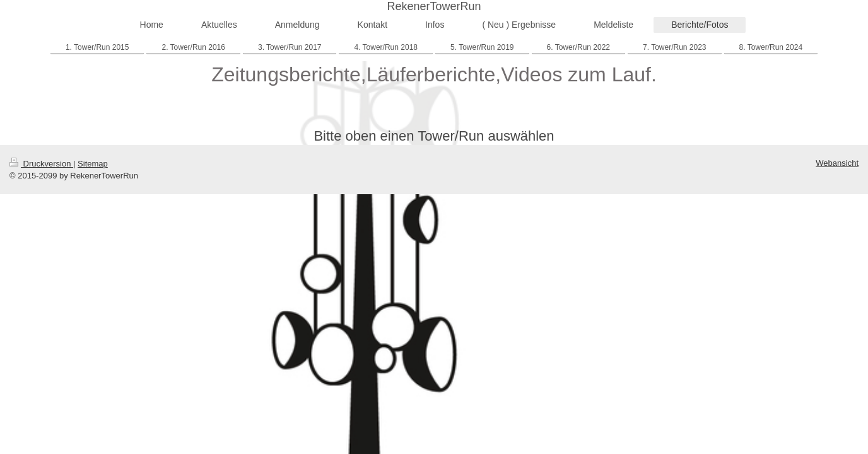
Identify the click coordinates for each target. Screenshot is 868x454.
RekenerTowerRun (434, 6)
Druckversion (41, 164)
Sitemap (93, 164)
